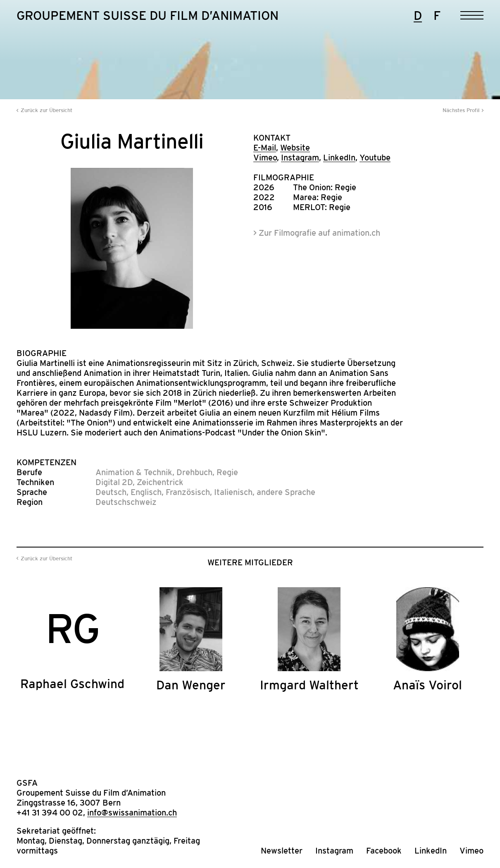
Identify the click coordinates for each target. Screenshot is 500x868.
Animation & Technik (134, 472)
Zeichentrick (160, 482)
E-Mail (265, 148)
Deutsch (111, 492)
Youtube (375, 158)
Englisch (146, 492)
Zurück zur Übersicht (46, 110)
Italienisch (233, 492)
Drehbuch (194, 472)
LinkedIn (339, 158)
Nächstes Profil (461, 110)
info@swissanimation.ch (132, 813)
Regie (227, 472)
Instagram (300, 158)
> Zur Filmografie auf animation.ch (317, 233)
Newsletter (282, 851)
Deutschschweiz (126, 502)
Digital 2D (114, 482)
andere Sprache (286, 492)
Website (295, 148)
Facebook (384, 851)
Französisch (188, 492)
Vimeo (265, 158)
